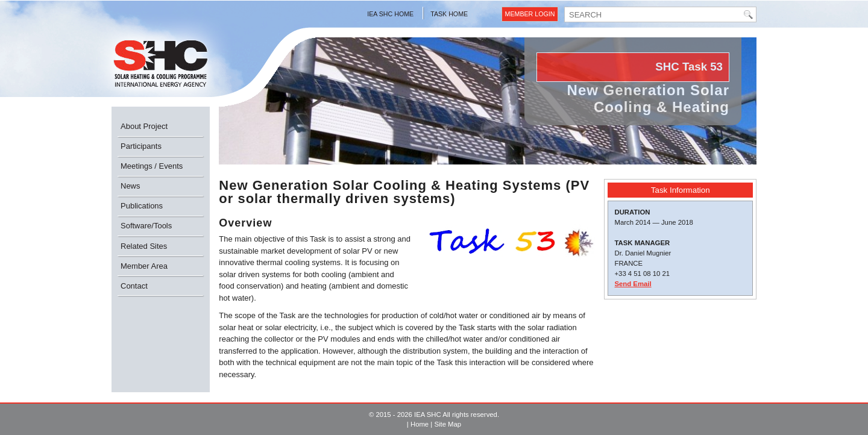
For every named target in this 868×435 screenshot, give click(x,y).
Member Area (144, 266)
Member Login (530, 14)
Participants (141, 146)
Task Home (449, 14)
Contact (134, 286)
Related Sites (144, 246)
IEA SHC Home (390, 14)
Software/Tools (146, 226)
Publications (142, 206)
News (131, 186)
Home (420, 424)
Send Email (633, 284)
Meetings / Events (152, 166)
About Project (144, 126)
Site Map (448, 424)
